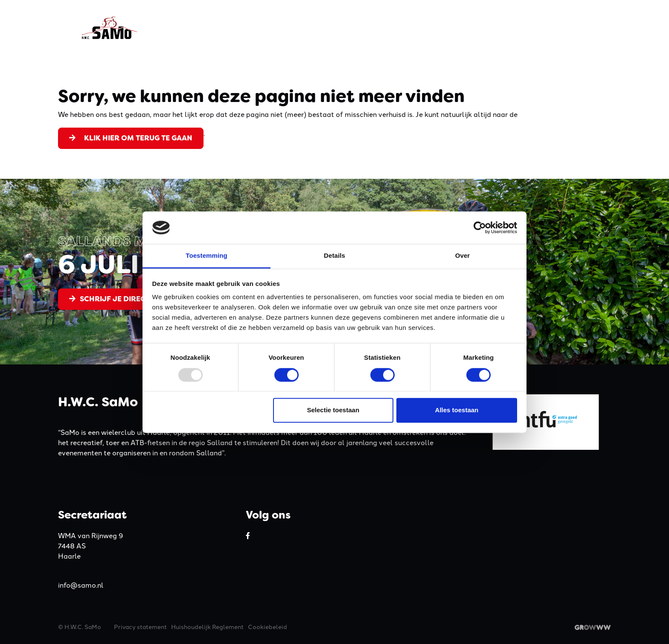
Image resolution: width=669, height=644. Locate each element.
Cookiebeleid (268, 627)
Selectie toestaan (333, 410)
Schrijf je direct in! (115, 299)
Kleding (339, 28)
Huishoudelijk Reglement (207, 627)
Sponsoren (508, 28)
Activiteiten (387, 28)
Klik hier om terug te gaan (131, 138)
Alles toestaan (457, 410)
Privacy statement (140, 627)
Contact (593, 28)
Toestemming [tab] (207, 256)
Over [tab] (463, 256)
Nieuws (553, 28)
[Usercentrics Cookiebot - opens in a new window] (480, 227)
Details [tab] (334, 256)
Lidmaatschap (448, 28)
